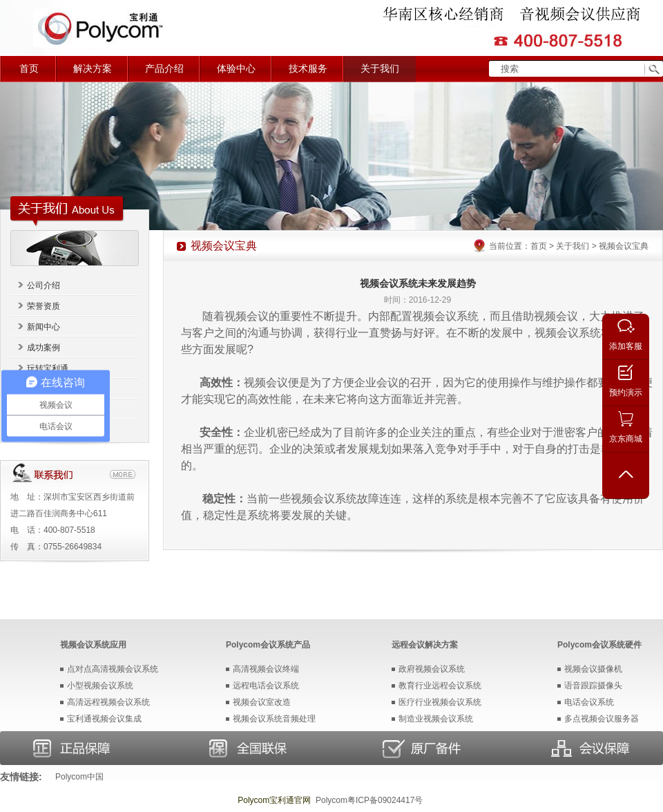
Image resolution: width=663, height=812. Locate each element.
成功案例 (44, 348)
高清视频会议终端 (266, 669)
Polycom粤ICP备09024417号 (369, 800)
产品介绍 (164, 69)
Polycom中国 (79, 777)
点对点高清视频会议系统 (113, 669)
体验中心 (236, 69)
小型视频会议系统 (100, 686)
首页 (29, 69)
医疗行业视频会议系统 (440, 702)
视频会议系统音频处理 (274, 719)
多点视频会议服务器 (602, 719)
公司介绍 (44, 285)
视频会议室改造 (262, 702)
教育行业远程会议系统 (440, 686)
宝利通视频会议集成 (104, 719)
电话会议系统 (589, 702)
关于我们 (380, 69)
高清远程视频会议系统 (108, 702)
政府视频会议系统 (432, 669)
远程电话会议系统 (266, 686)
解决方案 (93, 69)
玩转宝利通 (48, 368)
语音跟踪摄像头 (593, 686)
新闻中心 (44, 327)
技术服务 (308, 69)
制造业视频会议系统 (436, 719)
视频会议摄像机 (593, 669)
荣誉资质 (44, 306)
